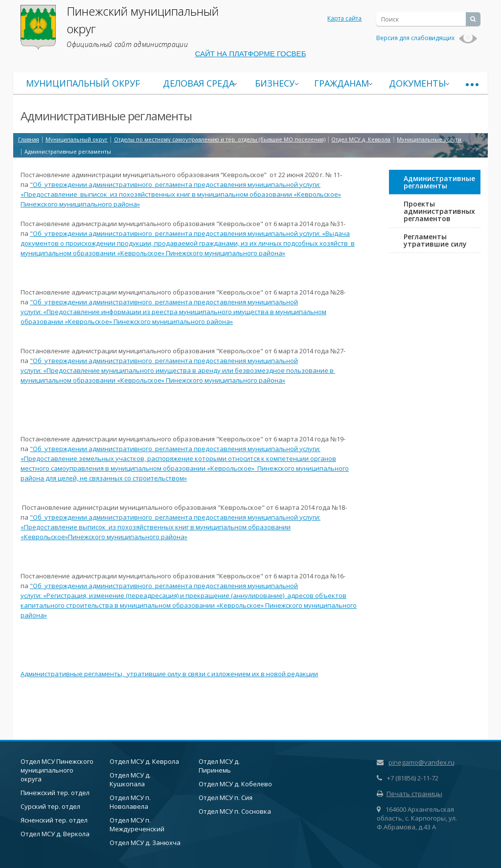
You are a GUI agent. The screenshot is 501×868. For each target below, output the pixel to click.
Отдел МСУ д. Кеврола (144, 761)
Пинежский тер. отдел (55, 793)
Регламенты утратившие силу (435, 240)
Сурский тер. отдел (50, 806)
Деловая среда (199, 83)
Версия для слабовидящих (427, 38)
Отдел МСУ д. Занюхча (145, 843)
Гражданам (342, 83)
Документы (417, 83)
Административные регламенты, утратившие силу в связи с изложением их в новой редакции (169, 674)
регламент (172, 184)
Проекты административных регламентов (439, 211)
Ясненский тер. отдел (54, 820)
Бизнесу (275, 83)
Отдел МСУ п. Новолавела (130, 802)
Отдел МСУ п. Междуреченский (137, 824)
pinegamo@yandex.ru (421, 762)
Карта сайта (344, 18)
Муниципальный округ (83, 83)
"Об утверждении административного (92, 184)
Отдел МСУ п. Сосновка (235, 811)
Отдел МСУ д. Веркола (55, 834)
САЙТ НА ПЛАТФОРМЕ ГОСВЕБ (251, 54)
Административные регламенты (439, 182)
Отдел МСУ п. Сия (226, 798)
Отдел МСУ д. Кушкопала (130, 779)
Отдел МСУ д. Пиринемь (219, 766)
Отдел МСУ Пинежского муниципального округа (57, 770)
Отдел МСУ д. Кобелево (235, 784)
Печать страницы (410, 794)
